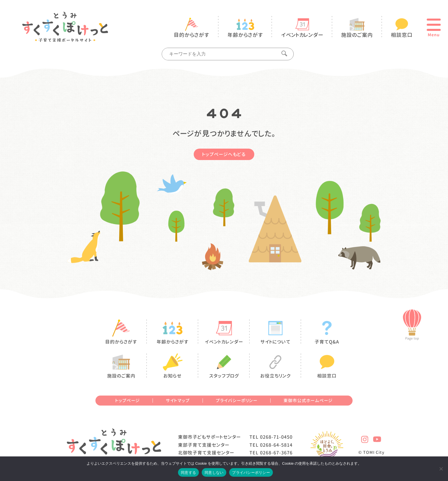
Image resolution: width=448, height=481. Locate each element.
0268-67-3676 (276, 453)
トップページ (128, 401)
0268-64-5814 (276, 445)
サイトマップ (178, 401)
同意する (188, 473)
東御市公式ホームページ (308, 401)
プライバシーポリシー (237, 401)
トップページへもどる (224, 154)
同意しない (214, 473)
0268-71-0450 (276, 437)
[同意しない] (441, 469)
